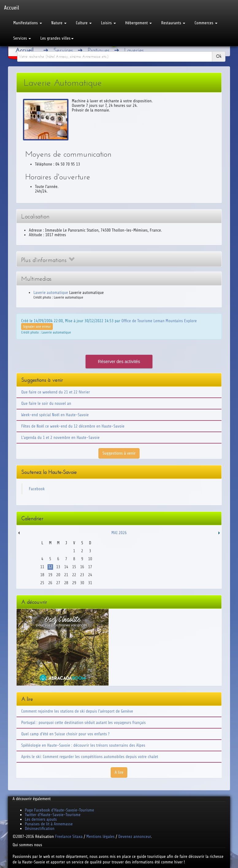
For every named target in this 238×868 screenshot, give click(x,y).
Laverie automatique (51, 293)
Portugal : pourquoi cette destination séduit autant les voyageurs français (83, 723)
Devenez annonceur (135, 837)
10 (90, 559)
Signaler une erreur (37, 326)
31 (90, 583)
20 (58, 575)
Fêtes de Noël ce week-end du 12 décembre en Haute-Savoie (73, 426)
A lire (119, 772)
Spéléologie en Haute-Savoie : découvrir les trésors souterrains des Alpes (83, 745)
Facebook (37, 489)
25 (42, 583)
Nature (59, 23)
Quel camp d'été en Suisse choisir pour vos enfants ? (65, 734)
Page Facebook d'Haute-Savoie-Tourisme (60, 810)
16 (82, 567)
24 (90, 575)
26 (50, 583)
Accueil (24, 50)
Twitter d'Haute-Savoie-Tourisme (53, 815)
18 (42, 575)
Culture (84, 23)
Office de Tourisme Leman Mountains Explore (159, 321)
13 (58, 567)
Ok (219, 56)
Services (22, 38)
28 (66, 583)
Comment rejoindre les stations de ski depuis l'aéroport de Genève (77, 711)
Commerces (206, 23)
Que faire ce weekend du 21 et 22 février (56, 392)
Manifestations (28, 23)
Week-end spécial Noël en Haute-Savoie (55, 415)
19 (50, 575)
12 (50, 567)
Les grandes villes (57, 38)
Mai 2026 (119, 533)
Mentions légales (100, 837)
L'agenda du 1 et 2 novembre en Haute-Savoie (60, 438)
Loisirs (108, 23)
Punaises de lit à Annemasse (49, 824)
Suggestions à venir (119, 453)
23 (82, 575)
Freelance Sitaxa (69, 837)
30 (82, 583)
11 (42, 567)
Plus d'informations (48, 260)
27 (58, 583)
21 (66, 575)
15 (74, 567)
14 (66, 567)
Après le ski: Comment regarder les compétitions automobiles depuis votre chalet (90, 757)
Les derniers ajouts (41, 819)
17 (90, 567)
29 (74, 583)
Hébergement (138, 23)
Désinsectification (40, 829)
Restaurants (173, 23)
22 (74, 575)
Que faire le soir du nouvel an (46, 403)
